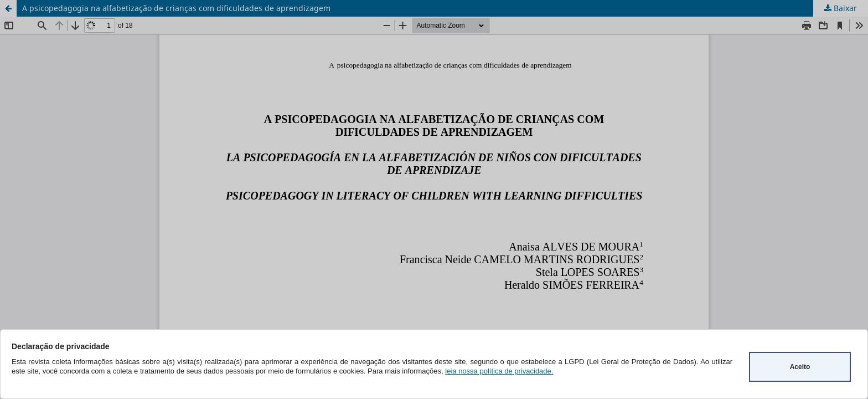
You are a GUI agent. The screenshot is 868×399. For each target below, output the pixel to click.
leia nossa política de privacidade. (499, 371)
